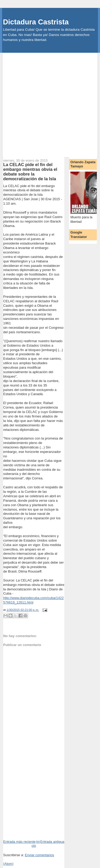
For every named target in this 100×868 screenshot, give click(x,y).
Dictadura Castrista (36, 22)
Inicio (36, 844)
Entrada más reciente (19, 842)
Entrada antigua (52, 842)
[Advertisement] (50, 103)
